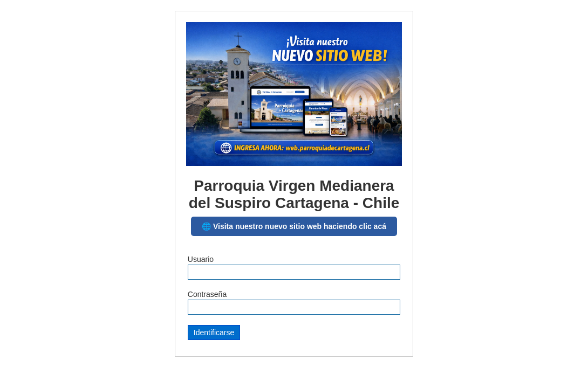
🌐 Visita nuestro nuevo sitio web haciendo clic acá (294, 226)
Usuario (201, 259)
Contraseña (207, 294)
